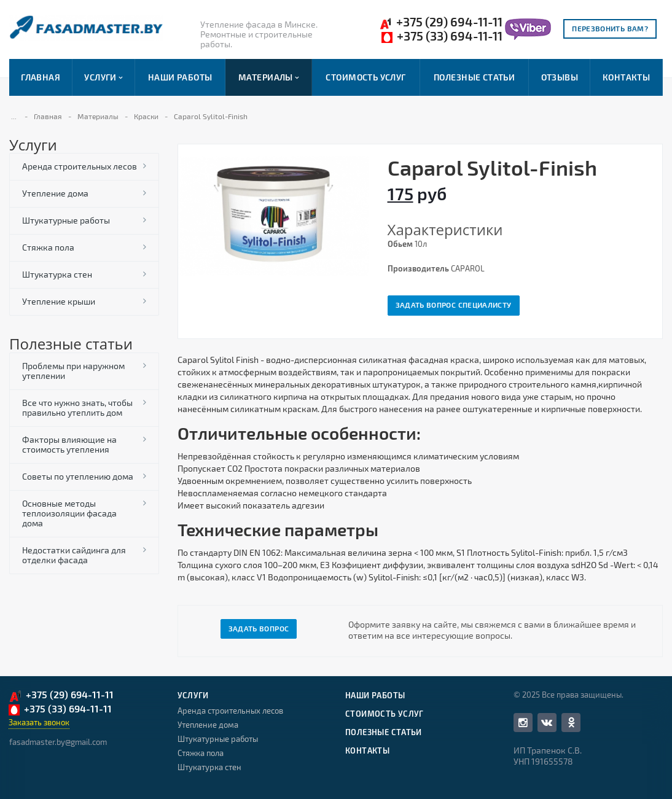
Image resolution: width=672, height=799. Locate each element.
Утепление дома (55, 193)
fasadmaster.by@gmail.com (58, 742)
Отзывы (560, 77)
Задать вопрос (259, 628)
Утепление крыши (59, 301)
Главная (41, 77)
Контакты (626, 77)
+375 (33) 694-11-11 (442, 36)
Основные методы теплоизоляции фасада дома (69, 513)
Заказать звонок (39, 722)
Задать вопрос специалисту (454, 305)
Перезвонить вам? (610, 28)
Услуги (103, 77)
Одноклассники (571, 722)
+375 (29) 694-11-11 (441, 22)
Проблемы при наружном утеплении (73, 371)
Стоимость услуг (365, 77)
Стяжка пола (48, 247)
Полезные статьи (474, 77)
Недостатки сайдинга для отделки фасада (74, 555)
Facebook (523, 723)
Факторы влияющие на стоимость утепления (69, 444)
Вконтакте (547, 722)
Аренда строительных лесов (80, 166)
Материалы (269, 77)
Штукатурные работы (66, 220)
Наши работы (180, 77)
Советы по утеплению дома (78, 476)
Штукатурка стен (57, 274)
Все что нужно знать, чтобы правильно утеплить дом (77, 407)
